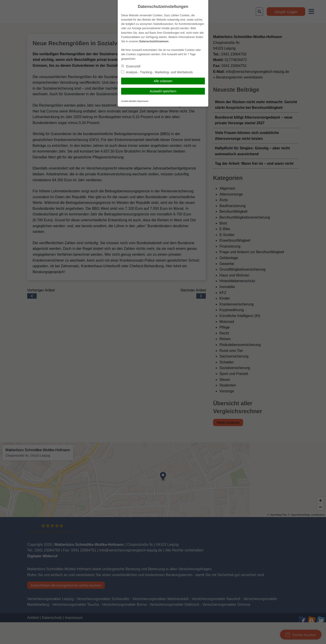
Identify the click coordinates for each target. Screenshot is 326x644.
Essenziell (131, 66)
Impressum (143, 101)
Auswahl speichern (163, 91)
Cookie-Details (129, 101)
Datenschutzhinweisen (154, 41)
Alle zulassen (163, 81)
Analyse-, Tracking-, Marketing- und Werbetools (157, 72)
